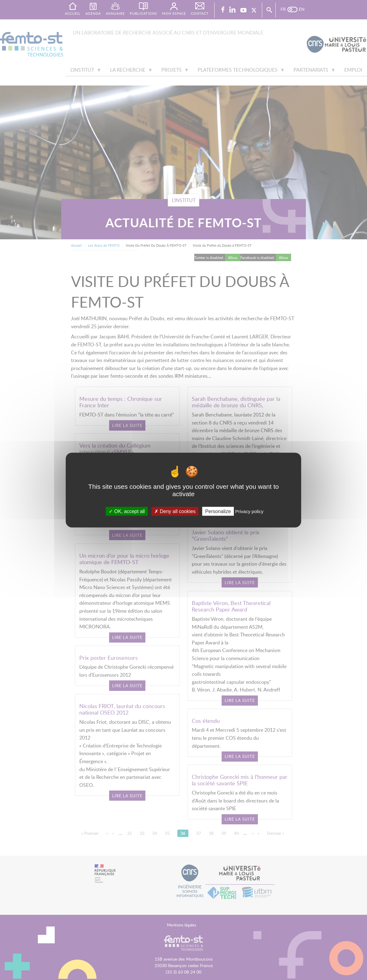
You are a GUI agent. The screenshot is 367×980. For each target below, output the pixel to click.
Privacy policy (249, 511)
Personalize (218, 511)
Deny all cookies (175, 511)
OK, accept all (127, 511)
